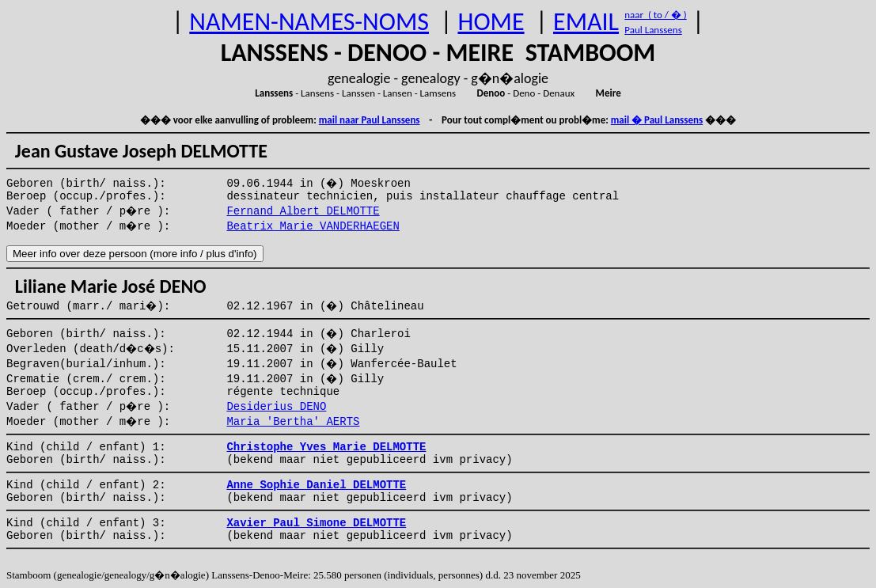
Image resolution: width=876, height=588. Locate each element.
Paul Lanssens (653, 30)
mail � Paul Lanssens (657, 120)
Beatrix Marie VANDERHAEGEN (313, 226)
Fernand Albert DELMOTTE (303, 211)
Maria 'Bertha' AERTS (293, 422)
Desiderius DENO (276, 407)
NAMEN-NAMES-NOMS (309, 22)
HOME (491, 22)
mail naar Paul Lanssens (370, 120)
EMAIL (586, 22)
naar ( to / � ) (655, 15)
